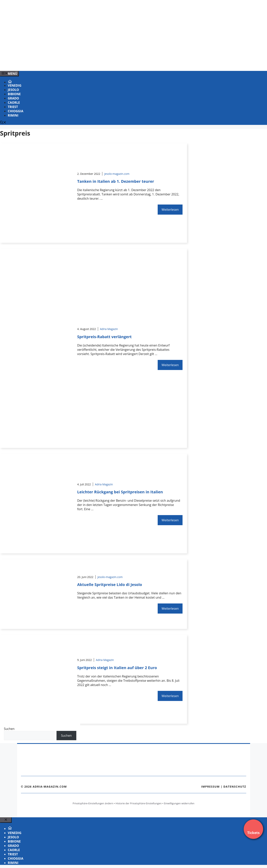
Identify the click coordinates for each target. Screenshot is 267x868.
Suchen (9, 729)
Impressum (210, 787)
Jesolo (13, 90)
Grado (13, 98)
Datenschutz (235, 787)
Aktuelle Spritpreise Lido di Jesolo (110, 585)
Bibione (14, 94)
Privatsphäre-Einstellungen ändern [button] (93, 803)
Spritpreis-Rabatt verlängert (104, 337)
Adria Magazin (109, 329)
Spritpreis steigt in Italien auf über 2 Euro (117, 668)
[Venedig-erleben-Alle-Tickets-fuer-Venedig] (78, 64)
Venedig (15, 85)
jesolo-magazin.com (117, 174)
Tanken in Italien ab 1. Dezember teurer (116, 181)
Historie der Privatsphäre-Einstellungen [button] (139, 803)
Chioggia (16, 111)
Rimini (13, 115)
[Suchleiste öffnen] (3, 123)
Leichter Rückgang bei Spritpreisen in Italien (120, 492)
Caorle (14, 103)
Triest (13, 107)
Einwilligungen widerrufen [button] (179, 803)
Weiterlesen (170, 210)
